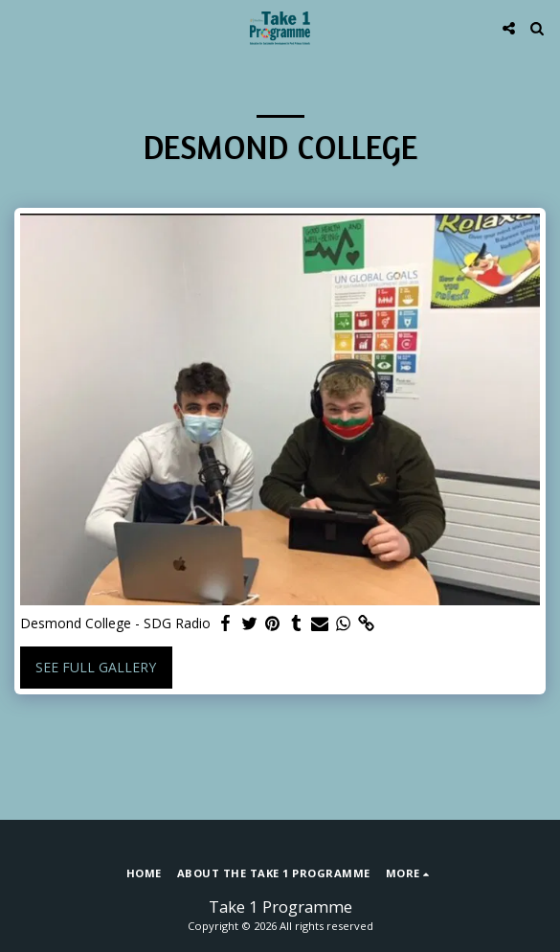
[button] (21, 27)
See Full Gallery (96, 667)
